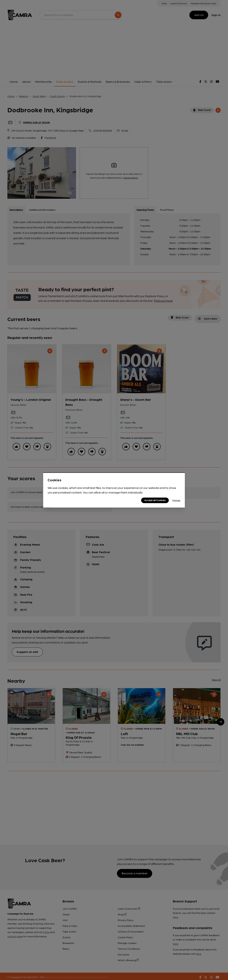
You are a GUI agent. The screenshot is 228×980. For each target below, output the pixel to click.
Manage (176, 500)
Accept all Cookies (155, 500)
